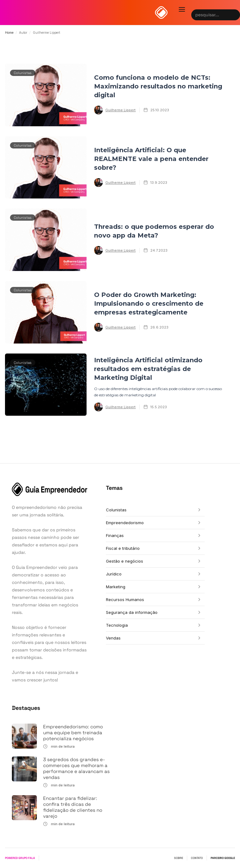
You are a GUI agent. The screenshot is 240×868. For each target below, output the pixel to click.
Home (9, 33)
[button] (182, 9)
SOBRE (179, 858)
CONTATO (197, 858)
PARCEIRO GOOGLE (223, 858)
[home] (161, 13)
